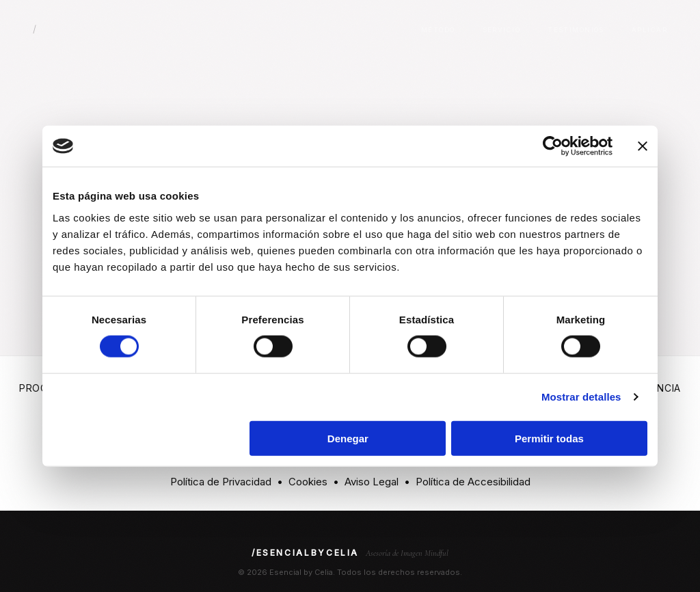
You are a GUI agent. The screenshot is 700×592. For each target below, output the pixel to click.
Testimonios (576, 30)
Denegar (348, 438)
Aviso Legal (372, 482)
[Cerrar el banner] (643, 146)
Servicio (502, 30)
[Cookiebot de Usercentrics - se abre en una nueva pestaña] (553, 146)
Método (438, 30)
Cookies (308, 482)
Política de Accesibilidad (473, 482)
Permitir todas (549, 438)
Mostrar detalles (581, 397)
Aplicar (649, 30)
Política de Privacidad (221, 482)
